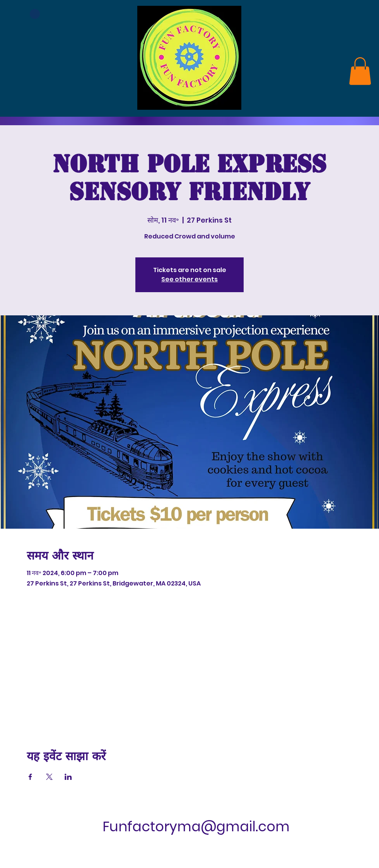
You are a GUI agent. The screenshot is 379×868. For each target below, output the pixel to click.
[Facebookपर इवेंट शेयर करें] (30, 777)
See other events (189, 279)
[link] (360, 71)
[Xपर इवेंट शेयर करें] (49, 777)
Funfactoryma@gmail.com (196, 826)
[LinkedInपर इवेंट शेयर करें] (68, 777)
